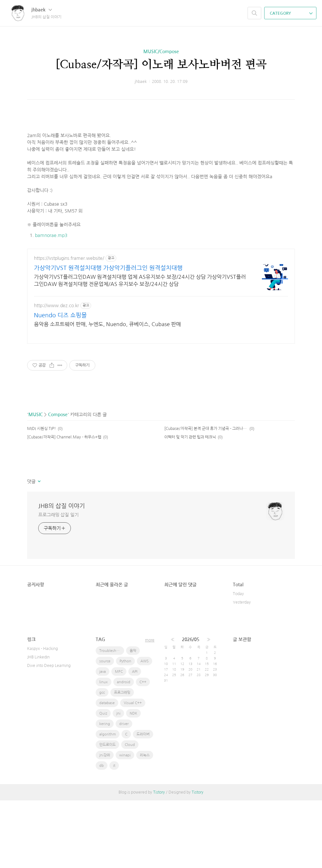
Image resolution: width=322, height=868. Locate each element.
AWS (145, 729)
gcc (102, 760)
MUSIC (36, 482)
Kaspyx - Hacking (42, 716)
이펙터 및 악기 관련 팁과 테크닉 (190, 505)
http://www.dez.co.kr (56, 373)
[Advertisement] (161, 132)
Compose (58, 482)
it (114, 833)
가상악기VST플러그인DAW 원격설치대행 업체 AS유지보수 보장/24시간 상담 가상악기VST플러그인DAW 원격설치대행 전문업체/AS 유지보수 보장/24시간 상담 (140, 348)
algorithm (108, 802)
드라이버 (143, 802)
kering (105, 791)
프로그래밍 (122, 760)
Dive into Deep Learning (49, 733)
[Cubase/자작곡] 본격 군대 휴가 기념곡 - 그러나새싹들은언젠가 (206, 496)
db (102, 833)
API (135, 739)
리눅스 (145, 823)
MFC (119, 739)
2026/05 (191, 707)
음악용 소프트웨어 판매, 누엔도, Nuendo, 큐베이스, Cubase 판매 (107, 392)
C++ (143, 750)
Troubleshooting (112, 718)
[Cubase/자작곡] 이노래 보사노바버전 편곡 (161, 65)
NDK (133, 781)
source (105, 729)
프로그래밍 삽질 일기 (58, 582)
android (124, 750)
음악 (133, 718)
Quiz (103, 781)
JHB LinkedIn (38, 725)
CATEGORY (291, 13)
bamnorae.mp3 (51, 267)
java (103, 739)
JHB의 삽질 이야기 (62, 574)
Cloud (130, 812)
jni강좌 (105, 823)
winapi (125, 823)
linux (104, 750)
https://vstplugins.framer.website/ (69, 326)
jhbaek (42, 10)
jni (118, 781)
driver (124, 791)
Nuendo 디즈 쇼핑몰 (60, 383)
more (150, 708)
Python (125, 729)
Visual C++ (133, 771)
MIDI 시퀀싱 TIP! (41, 496)
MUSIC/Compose (161, 52)
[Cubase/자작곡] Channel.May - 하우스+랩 (64, 505)
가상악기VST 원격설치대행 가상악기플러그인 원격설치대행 (108, 336)
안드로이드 (107, 812)
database (107, 771)
